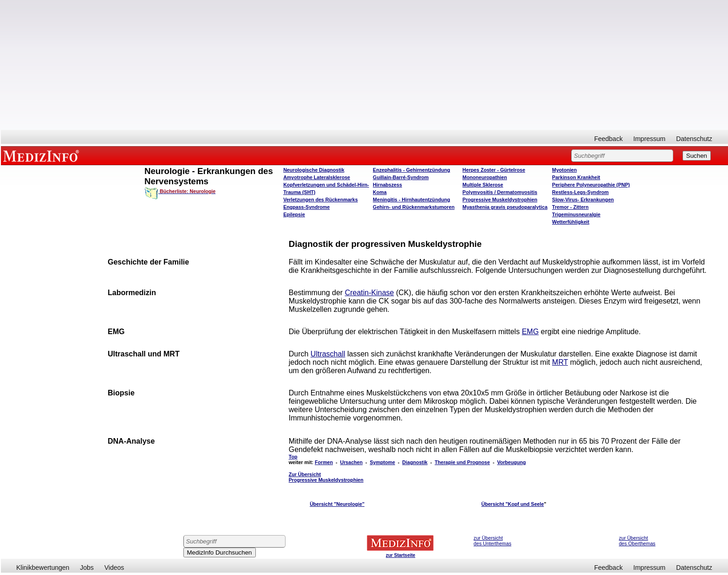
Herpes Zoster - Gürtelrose (494, 170)
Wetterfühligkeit (571, 222)
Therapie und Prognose (462, 462)
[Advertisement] (364, 65)
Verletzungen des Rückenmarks (321, 200)
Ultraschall (328, 354)
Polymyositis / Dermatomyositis (500, 192)
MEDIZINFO (43, 155)
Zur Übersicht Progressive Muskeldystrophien (326, 477)
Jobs (87, 568)
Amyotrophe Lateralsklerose (317, 177)
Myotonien (564, 170)
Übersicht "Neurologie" (337, 504)
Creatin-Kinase (370, 293)
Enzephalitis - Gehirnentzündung (411, 170)
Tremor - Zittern (570, 207)
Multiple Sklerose (483, 185)
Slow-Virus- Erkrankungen (583, 200)
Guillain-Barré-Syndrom (401, 177)
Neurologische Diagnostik (314, 170)
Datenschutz (694, 139)
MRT (560, 362)
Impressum (649, 139)
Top (293, 457)
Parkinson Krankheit (576, 177)
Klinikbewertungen (43, 568)
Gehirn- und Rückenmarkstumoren (414, 207)
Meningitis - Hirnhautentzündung (411, 200)
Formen (324, 462)
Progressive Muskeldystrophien (500, 200)
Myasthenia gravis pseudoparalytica (505, 207)
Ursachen (351, 462)
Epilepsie (294, 214)
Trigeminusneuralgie (576, 214)
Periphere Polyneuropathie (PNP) (591, 185)
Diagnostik (415, 462)
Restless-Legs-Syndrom (580, 192)
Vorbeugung (512, 462)
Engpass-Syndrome (306, 207)
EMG (530, 332)
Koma (380, 192)
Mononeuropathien (485, 177)
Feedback (608, 139)
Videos (114, 568)
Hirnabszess (387, 185)
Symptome (382, 462)
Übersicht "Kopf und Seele (513, 504)
